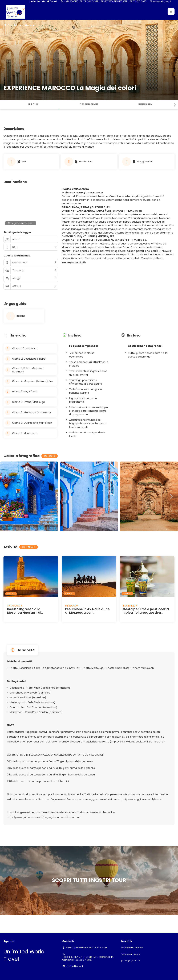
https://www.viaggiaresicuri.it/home (140, 799)
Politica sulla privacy (132, 948)
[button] (171, 12)
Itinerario (145, 104)
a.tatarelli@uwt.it (162, 1)
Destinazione (89, 104)
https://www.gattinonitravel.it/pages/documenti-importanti (44, 817)
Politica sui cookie (130, 954)
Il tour (33, 104)
